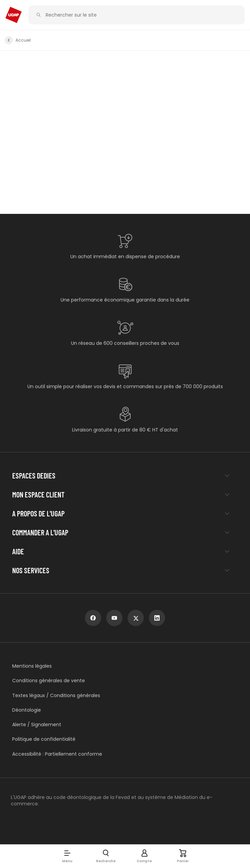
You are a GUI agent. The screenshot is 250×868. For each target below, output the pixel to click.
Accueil (23, 40)
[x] (136, 618)
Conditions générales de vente (49, 681)
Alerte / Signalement (37, 725)
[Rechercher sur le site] (140, 15)
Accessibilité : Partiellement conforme (57, 754)
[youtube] (114, 618)
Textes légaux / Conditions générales (56, 696)
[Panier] (183, 856)
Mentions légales (32, 666)
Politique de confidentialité (44, 739)
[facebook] (93, 618)
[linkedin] (157, 618)
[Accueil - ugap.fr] (14, 15)
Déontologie (27, 710)
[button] (67, 856)
